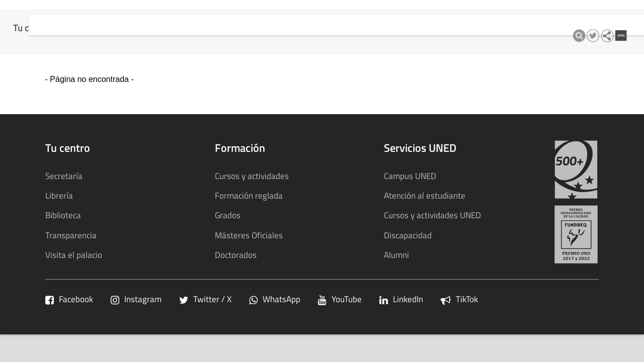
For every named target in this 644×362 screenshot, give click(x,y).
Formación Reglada (103, 15)
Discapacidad (408, 235)
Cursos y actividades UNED (432, 215)
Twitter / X (205, 299)
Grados (228, 215)
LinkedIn (401, 299)
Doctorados (236, 255)
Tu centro (34, 15)
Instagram (136, 299)
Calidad (263, 15)
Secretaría (64, 176)
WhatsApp (275, 299)
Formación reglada (249, 195)
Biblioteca (63, 215)
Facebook (69, 299)
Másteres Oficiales (249, 235)
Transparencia (361, 15)
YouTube (340, 299)
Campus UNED (410, 176)
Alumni (396, 255)
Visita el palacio (74, 255)
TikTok (459, 299)
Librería (59, 195)
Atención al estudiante (425, 195)
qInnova (305, 15)
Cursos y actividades (195, 15)
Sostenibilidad (431, 15)
